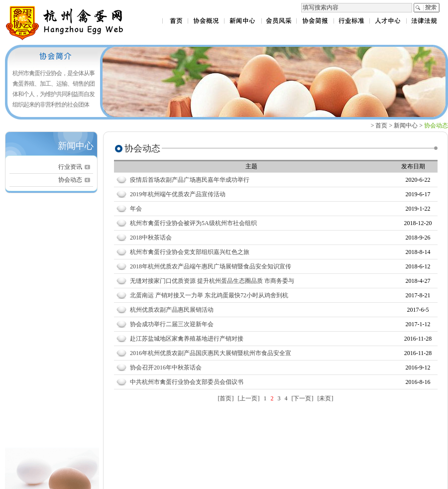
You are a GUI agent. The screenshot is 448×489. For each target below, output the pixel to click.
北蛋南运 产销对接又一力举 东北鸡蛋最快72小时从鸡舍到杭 (209, 295)
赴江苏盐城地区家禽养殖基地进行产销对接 (187, 339)
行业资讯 (70, 167)
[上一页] (249, 398)
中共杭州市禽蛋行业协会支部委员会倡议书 (187, 382)
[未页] (326, 398)
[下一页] (303, 398)
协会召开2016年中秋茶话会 (166, 367)
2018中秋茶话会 (151, 238)
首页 (381, 125)
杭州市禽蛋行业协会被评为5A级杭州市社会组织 (193, 223)
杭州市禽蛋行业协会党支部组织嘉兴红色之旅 (190, 252)
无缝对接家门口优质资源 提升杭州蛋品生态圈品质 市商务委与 (212, 281)
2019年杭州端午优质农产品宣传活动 (178, 194)
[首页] (226, 398)
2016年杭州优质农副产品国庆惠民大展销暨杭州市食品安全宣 (211, 353)
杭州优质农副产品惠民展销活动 (172, 310)
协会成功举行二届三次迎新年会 (172, 324)
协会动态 (70, 180)
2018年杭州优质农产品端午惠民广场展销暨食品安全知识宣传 (211, 266)
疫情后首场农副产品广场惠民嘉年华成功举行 (190, 180)
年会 (136, 209)
